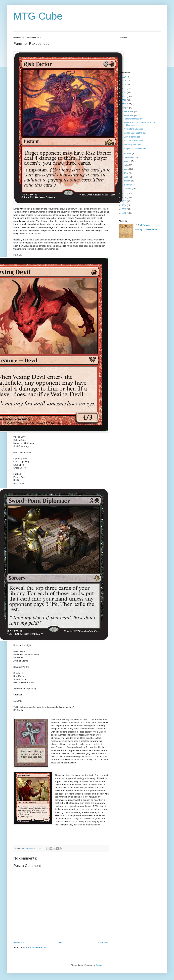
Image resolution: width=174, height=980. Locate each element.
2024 (124, 85)
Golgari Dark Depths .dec (135, 133)
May (126, 173)
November (129, 115)
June (127, 169)
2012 (124, 213)
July (126, 165)
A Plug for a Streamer (133, 129)
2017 (124, 194)
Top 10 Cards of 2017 (133, 141)
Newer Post (19, 943)
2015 (124, 201)
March (127, 181)
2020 (124, 100)
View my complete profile (146, 229)
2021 (124, 96)
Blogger (99, 965)
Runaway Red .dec (132, 145)
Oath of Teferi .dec (132, 137)
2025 (124, 81)
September (129, 157)
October (128, 154)
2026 (124, 77)
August (128, 161)
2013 (124, 209)
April (127, 177)
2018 (124, 108)
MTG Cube (38, 16)
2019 (124, 104)
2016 (124, 198)
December (129, 111)
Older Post (103, 943)
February (129, 185)
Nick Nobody (144, 225)
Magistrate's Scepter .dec (135, 149)
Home (62, 943)
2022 (124, 92)
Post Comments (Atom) (36, 947)
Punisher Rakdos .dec (134, 119)
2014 (124, 205)
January (128, 189)
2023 (124, 89)
